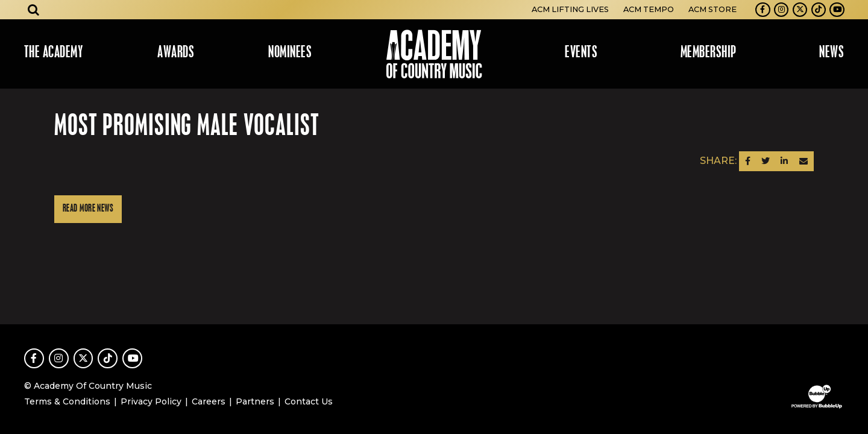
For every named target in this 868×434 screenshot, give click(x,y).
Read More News (88, 209)
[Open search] (34, 10)
